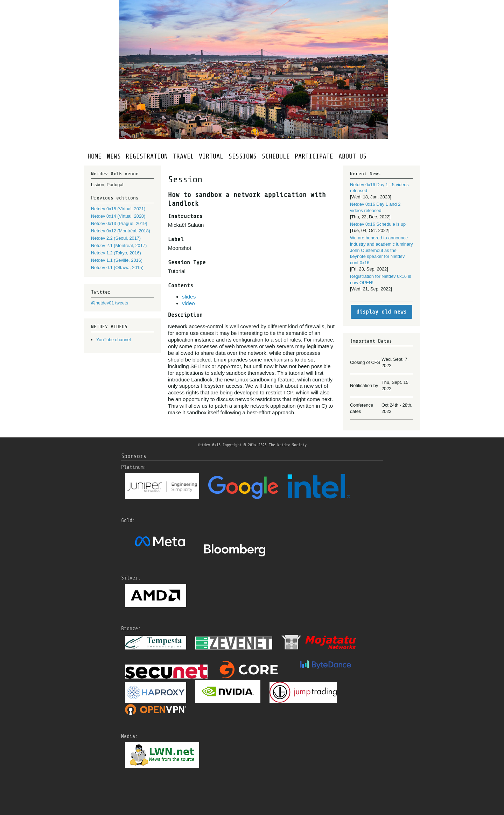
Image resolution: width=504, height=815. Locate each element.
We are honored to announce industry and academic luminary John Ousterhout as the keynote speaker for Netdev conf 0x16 (381, 250)
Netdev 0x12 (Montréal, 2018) (121, 231)
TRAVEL (183, 156)
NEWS (114, 156)
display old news (381, 312)
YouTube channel (114, 340)
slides (189, 297)
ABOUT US (352, 156)
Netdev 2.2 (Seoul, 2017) (116, 238)
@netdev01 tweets (110, 303)
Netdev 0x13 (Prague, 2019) (119, 223)
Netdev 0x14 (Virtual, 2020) (118, 216)
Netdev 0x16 (209, 445)
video (188, 303)
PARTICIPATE (314, 156)
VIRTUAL (211, 156)
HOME (94, 156)
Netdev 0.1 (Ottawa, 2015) (117, 268)
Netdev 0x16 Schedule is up (378, 224)
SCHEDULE (276, 156)
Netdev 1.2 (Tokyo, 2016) (116, 253)
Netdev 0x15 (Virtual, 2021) (118, 209)
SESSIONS (243, 156)
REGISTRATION (147, 156)
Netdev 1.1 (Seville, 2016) (117, 260)
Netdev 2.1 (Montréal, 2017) (119, 245)
